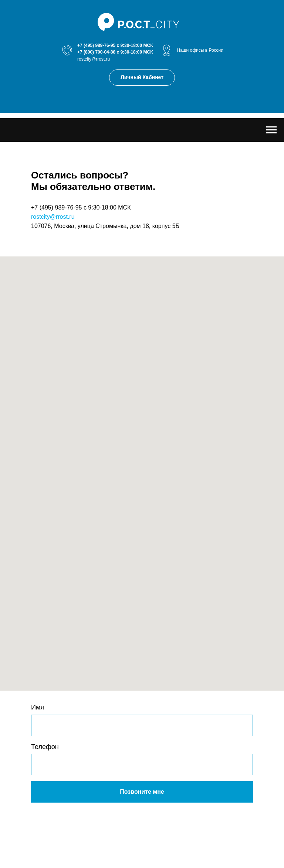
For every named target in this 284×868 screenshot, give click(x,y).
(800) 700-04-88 (99, 52)
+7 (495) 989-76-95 (96, 45)
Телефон (45, 747)
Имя (38, 707)
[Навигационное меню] (271, 130)
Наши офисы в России (200, 50)
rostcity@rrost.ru (94, 59)
